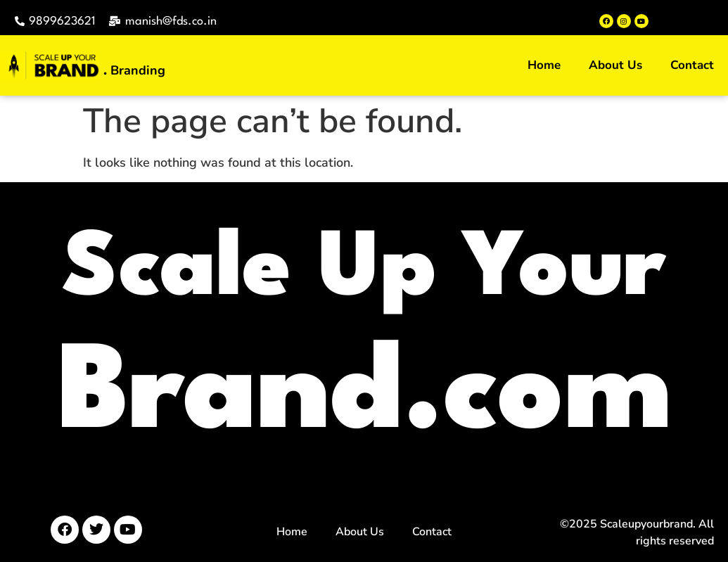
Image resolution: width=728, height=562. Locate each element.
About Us (615, 65)
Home (544, 65)
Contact (692, 65)
